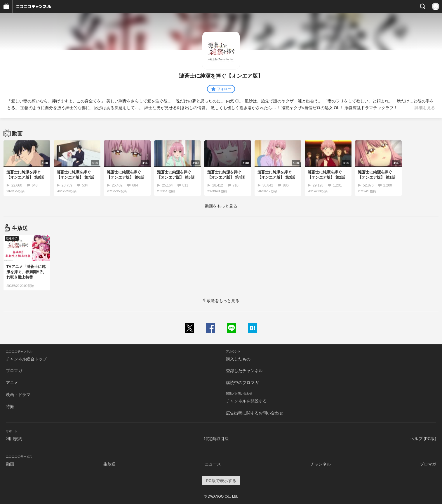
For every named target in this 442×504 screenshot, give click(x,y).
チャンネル (321, 464)
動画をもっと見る (221, 206)
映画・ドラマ (18, 395)
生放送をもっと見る (221, 301)
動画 (10, 464)
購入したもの (238, 359)
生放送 (109, 464)
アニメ (12, 383)
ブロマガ (14, 371)
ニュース (213, 464)
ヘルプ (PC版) (423, 439)
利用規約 (14, 439)
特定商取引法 (216, 439)
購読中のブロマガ (242, 383)
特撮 (10, 407)
